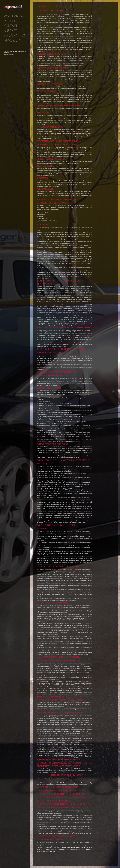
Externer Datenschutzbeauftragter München (74, 848)
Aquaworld (14, 51)
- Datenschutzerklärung (9, 54)
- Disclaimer (6, 53)
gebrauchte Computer (64, 850)
